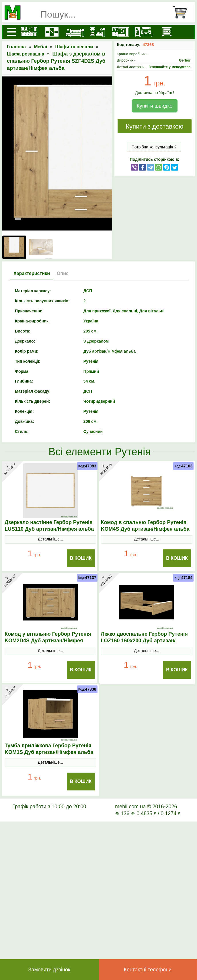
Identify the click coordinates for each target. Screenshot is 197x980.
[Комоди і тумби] (167, 32)
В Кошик (81, 558)
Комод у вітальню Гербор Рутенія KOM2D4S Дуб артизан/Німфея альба (48, 641)
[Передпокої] (121, 32)
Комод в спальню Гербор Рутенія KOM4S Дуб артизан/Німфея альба (145, 526)
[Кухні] (29, 32)
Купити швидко (154, 106)
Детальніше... (50, 539)
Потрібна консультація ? (154, 147)
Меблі (40, 47)
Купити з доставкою (154, 126)
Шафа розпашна (26, 54)
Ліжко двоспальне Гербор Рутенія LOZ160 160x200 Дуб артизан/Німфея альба (144, 641)
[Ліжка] (75, 32)
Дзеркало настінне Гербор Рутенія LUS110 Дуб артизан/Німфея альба (49, 526)
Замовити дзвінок (49, 970)
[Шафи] (52, 32)
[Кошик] (182, 12)
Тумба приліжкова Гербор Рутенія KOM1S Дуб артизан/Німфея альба (49, 749)
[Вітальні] (144, 32)
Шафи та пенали (74, 47)
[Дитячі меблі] (98, 32)
